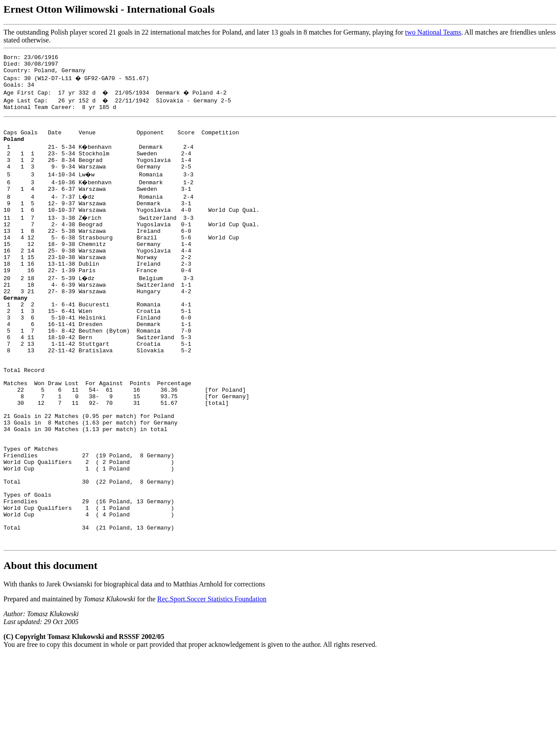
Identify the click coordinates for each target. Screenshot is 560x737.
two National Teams (433, 32)
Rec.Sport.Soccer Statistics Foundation (212, 680)
